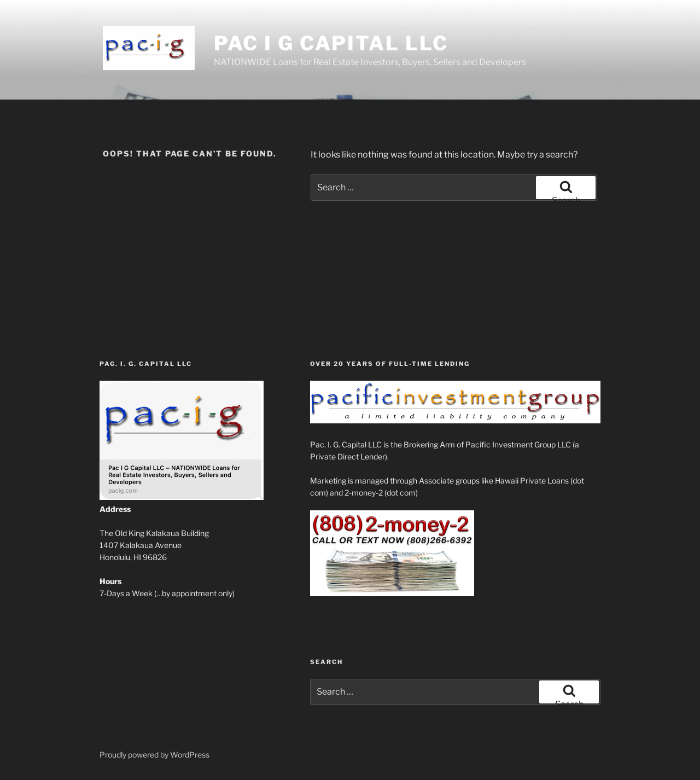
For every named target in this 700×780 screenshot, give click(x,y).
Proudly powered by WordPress (154, 755)
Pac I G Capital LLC (331, 43)
